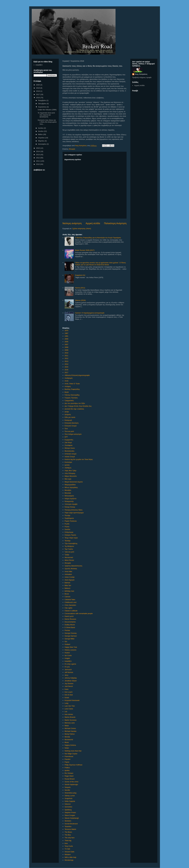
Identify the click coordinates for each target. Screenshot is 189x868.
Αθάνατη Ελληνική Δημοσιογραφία (77, 375)
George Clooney (71, 633)
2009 (66, 350)
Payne (67, 762)
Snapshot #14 (80, 275)
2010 (66, 353)
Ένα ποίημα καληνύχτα (73, 434)
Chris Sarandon (70, 605)
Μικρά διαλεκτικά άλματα (74, 482)
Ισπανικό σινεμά (71, 454)
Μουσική (68, 493)
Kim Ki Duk (69, 695)
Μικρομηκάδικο (70, 485)
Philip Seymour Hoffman (73, 765)
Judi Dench (69, 686)
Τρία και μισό (69, 552)
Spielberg (68, 810)
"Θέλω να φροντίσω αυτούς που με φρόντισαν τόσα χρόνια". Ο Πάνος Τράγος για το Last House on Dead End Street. (100, 264)
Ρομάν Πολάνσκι (71, 521)
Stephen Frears (70, 813)
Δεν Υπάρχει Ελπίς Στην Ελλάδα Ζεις (78, 406)
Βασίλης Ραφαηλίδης (72, 389)
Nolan (67, 748)
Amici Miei (68, 571)
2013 (66, 361)
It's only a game (70, 664)
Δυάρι (67, 412)
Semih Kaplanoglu (71, 784)
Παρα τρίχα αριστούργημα (74, 513)
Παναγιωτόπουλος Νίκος (74, 510)
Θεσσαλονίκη (69, 451)
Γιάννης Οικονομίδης (72, 395)
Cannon (68, 597)
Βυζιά (67, 392)
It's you (67, 667)
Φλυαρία (72, 149)
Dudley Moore (70, 625)
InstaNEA (68, 661)
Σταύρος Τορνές (70, 535)
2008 (66, 347)
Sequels (68, 787)
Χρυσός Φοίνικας (71, 569)
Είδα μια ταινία (70, 417)
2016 (66, 370)
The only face (70, 838)
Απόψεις (68, 386)
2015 (66, 367)
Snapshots (68, 798)
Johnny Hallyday (71, 678)
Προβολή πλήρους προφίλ (142, 77)
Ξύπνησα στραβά (71, 504)
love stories (69, 714)
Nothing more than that (73, 751)
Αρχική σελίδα (93, 223)
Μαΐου (41, 134)
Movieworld (69, 740)
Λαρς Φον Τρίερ (70, 471)
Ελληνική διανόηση (72, 423)
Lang (66, 703)
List (66, 712)
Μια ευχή (68, 479)
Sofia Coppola (70, 801)
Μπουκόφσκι (69, 496)
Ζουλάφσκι (69, 445)
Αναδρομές (69, 378)
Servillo (67, 790)
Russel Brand (70, 779)
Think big (68, 841)
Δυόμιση (68, 414)
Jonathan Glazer (71, 681)
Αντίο (67, 381)
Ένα (66, 429)
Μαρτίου (41, 141)
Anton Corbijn (70, 577)
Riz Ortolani (69, 773)
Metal (67, 726)
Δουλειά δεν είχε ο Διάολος (74, 409)
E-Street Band (70, 627)
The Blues (68, 832)
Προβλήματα (69, 518)
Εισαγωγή (68, 420)
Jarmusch (68, 670)
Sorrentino (68, 807)
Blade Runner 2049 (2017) (85, 250)
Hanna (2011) (80, 288)
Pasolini (68, 759)
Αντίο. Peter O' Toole (72, 384)
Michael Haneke (71, 731)
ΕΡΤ (66, 437)
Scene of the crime (71, 782)
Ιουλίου (41, 128)
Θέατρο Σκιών (70, 448)
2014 (66, 364)
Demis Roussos (70, 619)
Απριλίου (42, 138)
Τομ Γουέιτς (69, 549)
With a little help (70, 857)
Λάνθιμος (68, 468)
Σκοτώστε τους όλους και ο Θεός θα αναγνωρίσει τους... (47, 122)
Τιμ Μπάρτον (69, 546)
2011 (66, 356)
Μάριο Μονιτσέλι (71, 476)
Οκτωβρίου (42, 104)
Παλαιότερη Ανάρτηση (115, 223)
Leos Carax (69, 709)
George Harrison (71, 636)
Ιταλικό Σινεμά (70, 457)
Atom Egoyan (70, 580)
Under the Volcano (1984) (47, 110)
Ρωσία (67, 524)
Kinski (67, 698)
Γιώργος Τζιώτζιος (71, 398)
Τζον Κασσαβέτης (71, 543)
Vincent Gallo (69, 852)
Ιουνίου (41, 131)
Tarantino (68, 826)
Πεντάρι (67, 515)
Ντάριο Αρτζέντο (71, 499)
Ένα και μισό (69, 431)
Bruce (67, 594)
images (67, 658)
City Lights (68, 608)
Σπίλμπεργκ (69, 532)
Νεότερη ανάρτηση (72, 223)
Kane (67, 689)
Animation (68, 574)
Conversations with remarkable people (79, 613)
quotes (67, 770)
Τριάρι (67, 555)
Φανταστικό (69, 557)
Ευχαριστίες (69, 440)
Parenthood (69, 756)
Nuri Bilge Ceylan (71, 754)
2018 (38, 91)
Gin (66, 642)
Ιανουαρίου (42, 144)
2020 (38, 85)
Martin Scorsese (71, 720)
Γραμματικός (69, 401)
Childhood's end (71, 602)
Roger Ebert (69, 776)
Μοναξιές (68, 490)
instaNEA (39, 65)
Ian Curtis (68, 655)
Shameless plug (71, 793)
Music (67, 742)
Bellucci (67, 588)
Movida (67, 737)
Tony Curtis (69, 846)
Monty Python (70, 734)
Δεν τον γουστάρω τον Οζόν (75, 403)
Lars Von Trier (70, 706)
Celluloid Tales (70, 600)
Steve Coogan (70, 815)
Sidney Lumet (70, 796)
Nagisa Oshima (70, 745)
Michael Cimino (70, 728)
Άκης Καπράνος (141, 74)
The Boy (68, 835)
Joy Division (69, 684)
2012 (66, 358)
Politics (67, 768)
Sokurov (68, 804)
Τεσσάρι (68, 541)
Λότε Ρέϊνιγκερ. (70, 473)
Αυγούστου (42, 107)
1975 (66, 330)
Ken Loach (69, 692)
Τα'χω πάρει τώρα (71, 538)
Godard (67, 644)
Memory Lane (70, 723)
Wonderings (69, 860)
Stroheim (68, 821)
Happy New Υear (71, 647)
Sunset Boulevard (71, 824)
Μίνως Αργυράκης (71, 487)
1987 (66, 333)
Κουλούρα (68, 462)
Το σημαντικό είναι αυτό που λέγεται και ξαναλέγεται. (46, 115)
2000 (66, 339)
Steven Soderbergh (72, 818)
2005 (66, 342)
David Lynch (69, 616)
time (66, 843)
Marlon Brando (70, 717)
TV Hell (67, 849)
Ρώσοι (67, 527)
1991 (66, 336)
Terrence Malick (70, 829)
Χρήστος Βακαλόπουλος (73, 566)
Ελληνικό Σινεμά (71, 426)
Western (68, 854)
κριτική (67, 465)
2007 (66, 344)
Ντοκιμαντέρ (69, 501)
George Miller (70, 639)
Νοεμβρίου (42, 100)
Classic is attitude (71, 611)
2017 (66, 372)
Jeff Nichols (69, 672)
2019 (38, 88)
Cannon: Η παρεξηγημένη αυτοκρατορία (90, 313)
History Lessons (70, 650)
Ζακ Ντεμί (68, 442)
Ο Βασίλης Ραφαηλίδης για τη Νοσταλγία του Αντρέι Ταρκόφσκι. (98, 238)
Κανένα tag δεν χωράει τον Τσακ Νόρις (79, 459)
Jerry (66, 675)
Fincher (67, 630)
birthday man (69, 591)
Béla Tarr (68, 585)
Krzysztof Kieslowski (72, 700)
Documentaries (70, 622)
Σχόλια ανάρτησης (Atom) (82, 229)
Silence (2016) (80, 300)
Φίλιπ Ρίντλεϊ (69, 560)
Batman (67, 583)
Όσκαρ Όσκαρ (70, 507)
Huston (67, 653)
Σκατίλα (67, 529)
